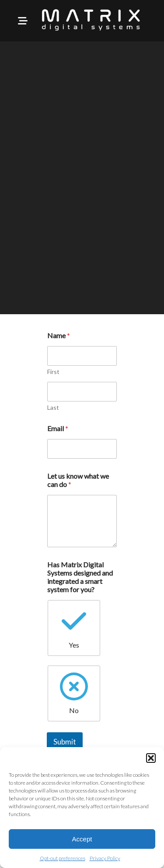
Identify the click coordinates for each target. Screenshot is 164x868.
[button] (151, 758)
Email (58, 428)
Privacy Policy (105, 858)
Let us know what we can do (78, 480)
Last (53, 407)
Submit (65, 742)
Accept (82, 839)
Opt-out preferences (63, 858)
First (53, 372)
